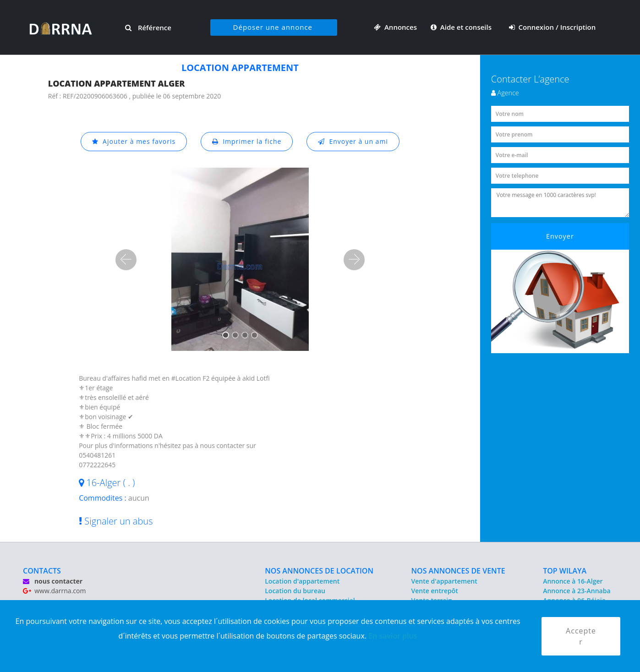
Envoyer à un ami (353, 141)
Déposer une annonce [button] (273, 27)
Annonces (395, 27)
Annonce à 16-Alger (573, 581)
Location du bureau (295, 591)
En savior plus (393, 636)
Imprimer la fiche (247, 141)
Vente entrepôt (435, 591)
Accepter (581, 636)
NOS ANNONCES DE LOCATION (319, 571)
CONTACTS (42, 571)
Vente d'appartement (444, 581)
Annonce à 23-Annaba (577, 591)
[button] (126, 260)
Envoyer (560, 236)
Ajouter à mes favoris (134, 141)
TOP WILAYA (565, 571)
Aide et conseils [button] (462, 27)
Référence (148, 27)
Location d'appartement (302, 581)
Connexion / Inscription (552, 27)
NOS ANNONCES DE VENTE (458, 571)
